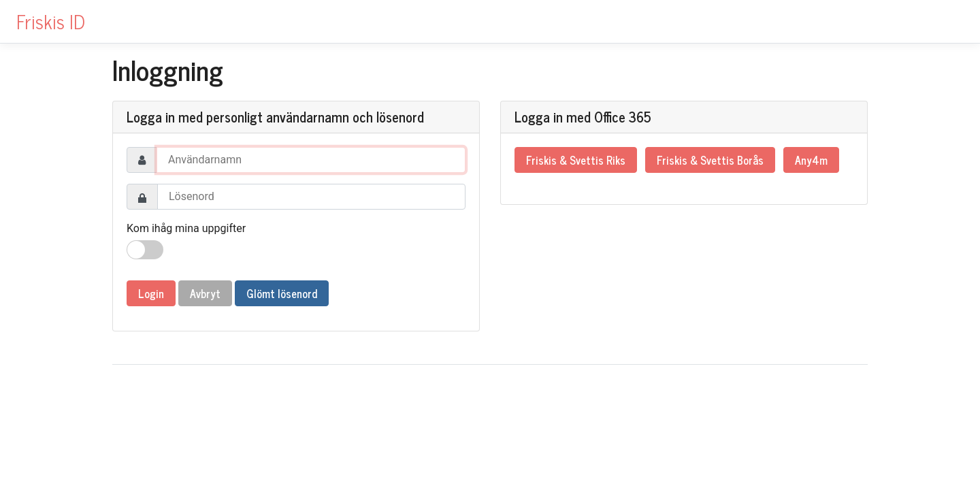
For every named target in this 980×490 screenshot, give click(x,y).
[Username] (311, 160)
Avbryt (205, 293)
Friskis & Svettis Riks (576, 160)
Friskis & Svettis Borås (710, 160)
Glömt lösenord (282, 293)
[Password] (311, 197)
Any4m (811, 160)
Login (151, 293)
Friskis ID (51, 21)
